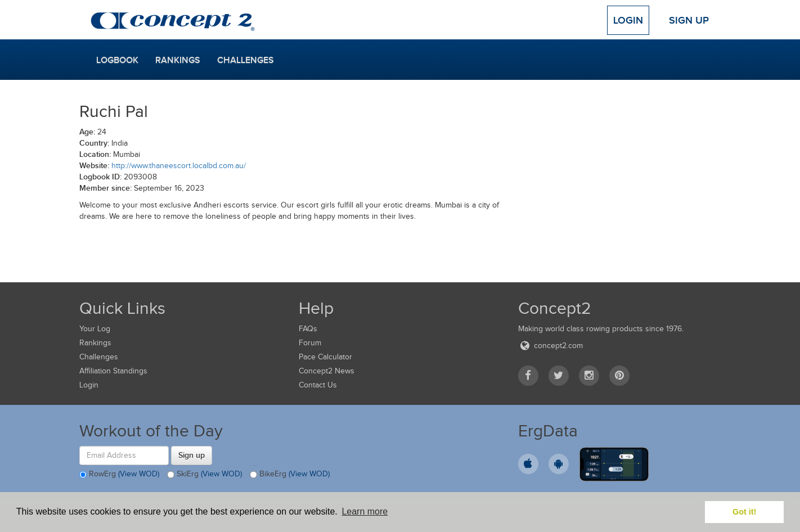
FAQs (308, 329)
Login (628, 20)
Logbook (117, 60)
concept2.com (550, 346)
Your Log (95, 329)
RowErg (119, 475)
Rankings (178, 60)
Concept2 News (327, 371)
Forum (310, 343)
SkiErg (205, 475)
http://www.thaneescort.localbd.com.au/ (179, 166)
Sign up (192, 455)
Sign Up (689, 20)
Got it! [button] (744, 512)
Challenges (246, 60)
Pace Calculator (325, 357)
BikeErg (290, 475)
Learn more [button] (365, 511)
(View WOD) (139, 474)
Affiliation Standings (113, 371)
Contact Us (318, 385)
